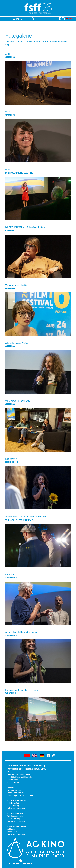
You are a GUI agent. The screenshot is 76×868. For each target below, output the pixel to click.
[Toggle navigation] (45, 19)
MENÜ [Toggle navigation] (18, 19)
